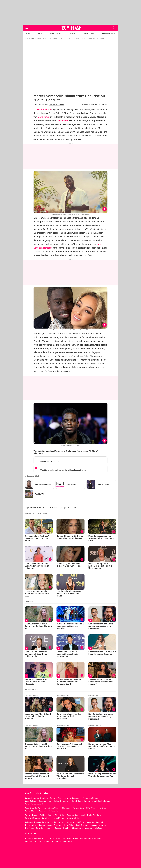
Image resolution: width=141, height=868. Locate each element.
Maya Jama (43, 117)
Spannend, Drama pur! (50, 461)
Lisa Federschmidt (56, 104)
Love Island (62, 121)
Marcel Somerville (42, 109)
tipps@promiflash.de (67, 508)
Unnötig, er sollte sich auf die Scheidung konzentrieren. (63, 470)
